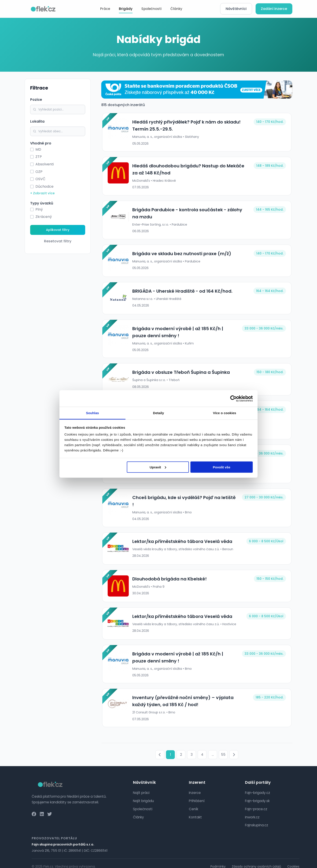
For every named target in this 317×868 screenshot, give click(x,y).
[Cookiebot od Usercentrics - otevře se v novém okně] (233, 398)
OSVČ (40, 179)
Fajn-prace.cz (256, 803)
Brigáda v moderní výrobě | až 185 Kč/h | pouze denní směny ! (184, 332)
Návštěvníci (236, 9)
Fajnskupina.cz (257, 819)
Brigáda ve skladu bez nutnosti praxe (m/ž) (181, 254)
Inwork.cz (252, 811)
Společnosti (151, 9)
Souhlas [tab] (92, 413)
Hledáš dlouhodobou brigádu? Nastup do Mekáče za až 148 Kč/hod (187, 169)
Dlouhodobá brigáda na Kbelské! (169, 572)
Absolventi (45, 164)
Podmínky (218, 860)
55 (223, 748)
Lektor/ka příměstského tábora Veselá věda (181, 535)
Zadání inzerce (274, 9)
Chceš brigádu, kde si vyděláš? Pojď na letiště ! (184, 498)
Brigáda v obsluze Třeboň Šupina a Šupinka (180, 372)
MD (38, 149)
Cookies (293, 860)
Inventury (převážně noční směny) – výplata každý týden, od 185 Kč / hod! (189, 695)
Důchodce (44, 186)
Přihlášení (197, 794)
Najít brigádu (143, 794)
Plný (39, 209)
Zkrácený (44, 217)
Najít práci (141, 787)
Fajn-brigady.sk (257, 794)
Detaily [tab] (158, 413)
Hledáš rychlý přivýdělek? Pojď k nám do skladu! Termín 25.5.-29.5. (186, 125)
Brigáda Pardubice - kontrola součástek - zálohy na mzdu (190, 213)
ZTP (39, 157)
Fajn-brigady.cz (258, 787)
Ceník (194, 803)
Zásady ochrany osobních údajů (256, 860)
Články (176, 9)
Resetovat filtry (58, 241)
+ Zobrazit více (42, 193)
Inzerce (195, 787)
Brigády (126, 9)
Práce (105, 9)
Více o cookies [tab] (225, 413)
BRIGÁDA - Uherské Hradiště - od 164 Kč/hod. (182, 291)
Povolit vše (222, 467)
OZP (39, 172)
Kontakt (195, 811)
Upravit (158, 467)
